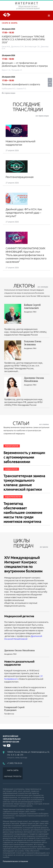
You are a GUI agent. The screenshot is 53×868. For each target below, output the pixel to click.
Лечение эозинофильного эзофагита (21, 84)
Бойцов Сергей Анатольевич (32, 306)
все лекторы (43, 287)
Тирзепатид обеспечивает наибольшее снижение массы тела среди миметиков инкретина (23, 513)
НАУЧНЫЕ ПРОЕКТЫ (13, 776)
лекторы (31, 286)
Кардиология (11, 469)
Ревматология (12, 446)
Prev (50, 80)
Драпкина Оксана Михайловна (34, 379)
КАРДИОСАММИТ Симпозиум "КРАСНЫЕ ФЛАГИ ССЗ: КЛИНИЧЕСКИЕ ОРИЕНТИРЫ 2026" (23, 39)
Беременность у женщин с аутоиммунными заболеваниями (24, 457)
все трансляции (42, 116)
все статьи (44, 424)
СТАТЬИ (31, 423)
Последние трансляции (31, 109)
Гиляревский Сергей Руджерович (14, 709)
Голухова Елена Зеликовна (33, 343)
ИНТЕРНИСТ (26, 4)
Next (50, 85)
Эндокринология (13, 497)
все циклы (44, 547)
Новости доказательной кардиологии (19, 663)
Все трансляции (9, 93)
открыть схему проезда (17, 757)
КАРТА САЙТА (13, 770)
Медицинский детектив (19, 616)
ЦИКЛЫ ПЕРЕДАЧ (31, 543)
